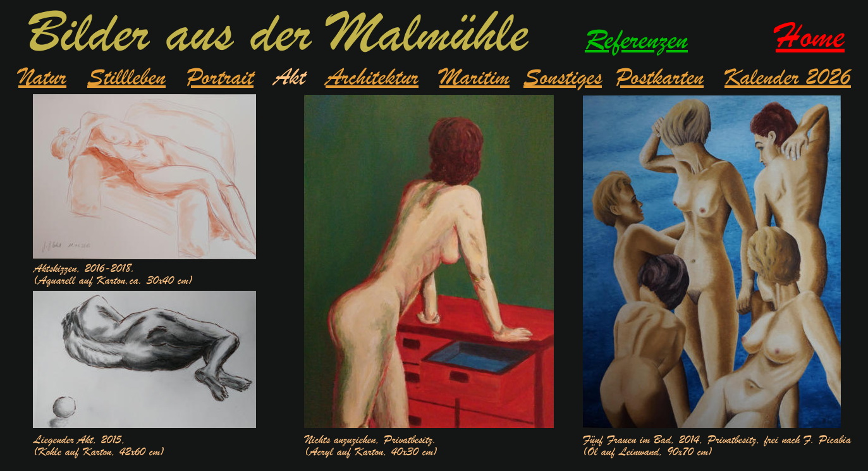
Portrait (220, 77)
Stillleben (126, 77)
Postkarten (660, 77)
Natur (42, 77)
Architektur (372, 77)
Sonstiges (563, 77)
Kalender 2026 (788, 77)
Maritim (474, 77)
